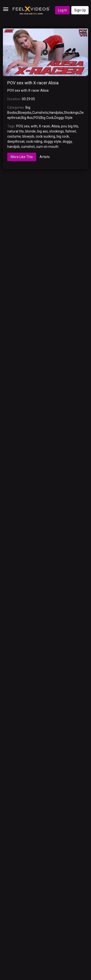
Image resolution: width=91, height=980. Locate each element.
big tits (73, 126)
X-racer (44, 126)
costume (14, 136)
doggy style (52, 141)
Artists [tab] (45, 157)
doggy (67, 141)
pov (64, 126)
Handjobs (56, 113)
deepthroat (16, 141)
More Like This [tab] (22, 157)
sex (27, 126)
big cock (63, 136)
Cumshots (40, 113)
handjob (13, 147)
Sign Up (80, 10)
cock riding (34, 141)
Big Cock (47, 118)
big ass (42, 131)
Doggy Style (63, 118)
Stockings (71, 113)
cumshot (28, 147)
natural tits (16, 131)
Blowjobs (25, 113)
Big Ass (27, 118)
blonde (30, 131)
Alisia (56, 126)
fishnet (71, 131)
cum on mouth (47, 147)
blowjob (28, 136)
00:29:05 (28, 99)
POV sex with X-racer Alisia (33, 83)
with (34, 126)
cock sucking (45, 136)
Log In (62, 10)
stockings (57, 131)
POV (37, 118)
